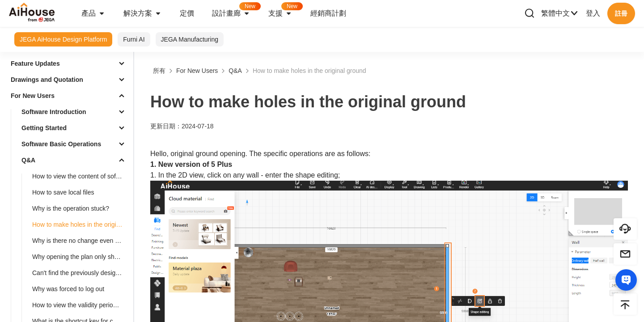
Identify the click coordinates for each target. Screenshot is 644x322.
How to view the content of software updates (81, 176)
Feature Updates (35, 64)
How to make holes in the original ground (81, 225)
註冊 (621, 13)
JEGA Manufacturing (190, 39)
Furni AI (134, 39)
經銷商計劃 (328, 13)
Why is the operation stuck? (71, 208)
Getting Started (44, 128)
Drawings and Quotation (47, 80)
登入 (593, 13)
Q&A (28, 160)
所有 (159, 71)
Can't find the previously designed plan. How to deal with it (81, 273)
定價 (187, 13)
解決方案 (143, 13)
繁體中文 (560, 13)
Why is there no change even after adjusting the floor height (81, 241)
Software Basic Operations (61, 144)
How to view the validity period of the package (81, 305)
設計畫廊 (236, 11)
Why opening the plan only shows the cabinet (81, 257)
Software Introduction (54, 112)
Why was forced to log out (68, 289)
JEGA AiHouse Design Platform (63, 39)
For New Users (33, 96)
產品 (93, 13)
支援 (285, 11)
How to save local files (63, 192)
